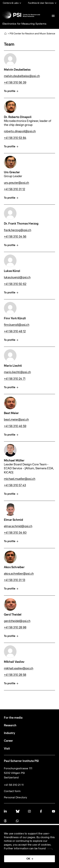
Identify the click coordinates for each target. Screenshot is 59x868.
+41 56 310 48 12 (15, 331)
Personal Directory (16, 797)
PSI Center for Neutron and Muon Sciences (33, 33)
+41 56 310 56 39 (15, 82)
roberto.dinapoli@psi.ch (20, 131)
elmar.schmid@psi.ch (18, 526)
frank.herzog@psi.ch (18, 230)
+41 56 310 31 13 (15, 580)
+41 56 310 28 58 (15, 675)
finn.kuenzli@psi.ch (17, 325)
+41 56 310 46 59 (15, 426)
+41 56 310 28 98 (15, 627)
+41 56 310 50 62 (15, 284)
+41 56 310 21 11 (14, 785)
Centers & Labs (11, 3)
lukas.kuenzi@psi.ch (17, 277)
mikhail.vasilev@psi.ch (19, 668)
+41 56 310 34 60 (15, 533)
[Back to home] (21, 15)
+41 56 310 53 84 (15, 138)
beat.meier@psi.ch (16, 419)
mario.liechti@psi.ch (17, 372)
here (49, 848)
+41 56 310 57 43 (15, 485)
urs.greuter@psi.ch (17, 183)
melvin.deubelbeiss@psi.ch (22, 76)
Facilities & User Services (41, 3)
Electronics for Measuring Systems (25, 24)
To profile (10, 91)
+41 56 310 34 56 (15, 237)
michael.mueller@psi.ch (20, 479)
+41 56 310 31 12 (14, 189)
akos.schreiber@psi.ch (19, 574)
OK (28, 859)
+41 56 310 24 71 (15, 379)
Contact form (12, 791)
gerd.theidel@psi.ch (17, 621)
